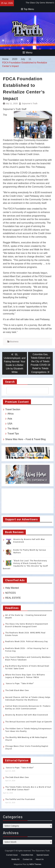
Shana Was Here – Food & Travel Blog (25, 439)
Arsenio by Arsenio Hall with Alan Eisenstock (27, 715)
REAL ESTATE (13, 598)
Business (14, 342)
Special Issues (43, 855)
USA (10, 424)
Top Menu (27, 9)
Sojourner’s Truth (30, 104)
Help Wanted (12, 588)
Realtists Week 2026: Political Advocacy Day (27, 642)
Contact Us (28, 859)
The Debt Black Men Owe (17, 690)
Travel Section (13, 409)
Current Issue (12, 855)
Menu (27, 53)
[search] (25, 391)
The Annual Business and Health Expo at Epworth (29, 722)
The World (13, 429)
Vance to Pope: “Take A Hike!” (20, 684)
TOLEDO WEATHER (27, 501)
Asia (10, 419)
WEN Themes (35, 864)
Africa (10, 414)
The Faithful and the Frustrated (20, 799)
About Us (40, 859)
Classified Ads (27, 855)
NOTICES (10, 593)
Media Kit (15, 859)
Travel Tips (13, 434)
